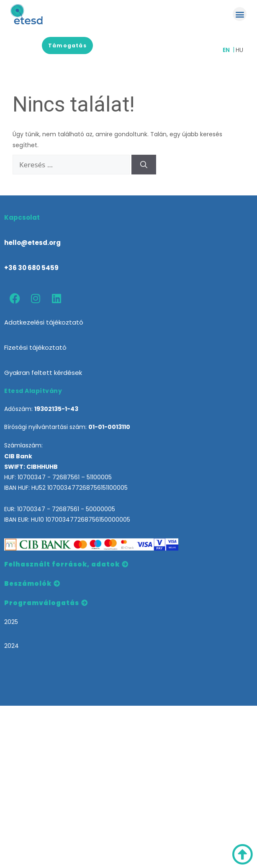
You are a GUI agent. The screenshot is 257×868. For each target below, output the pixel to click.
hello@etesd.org (32, 243)
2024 (12, 646)
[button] (240, 14)
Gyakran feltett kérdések (43, 373)
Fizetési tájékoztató (35, 347)
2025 (11, 622)
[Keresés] (144, 165)
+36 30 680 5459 (31, 268)
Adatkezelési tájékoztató (44, 322)
